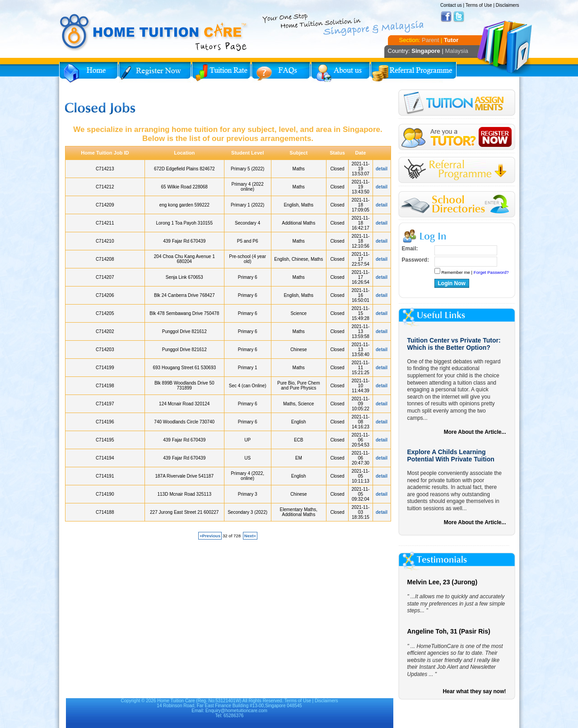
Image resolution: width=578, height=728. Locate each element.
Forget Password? (491, 272)
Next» (250, 536)
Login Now (452, 283)
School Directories (457, 204)
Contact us (451, 5)
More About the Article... (475, 432)
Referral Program (414, 72)
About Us (340, 72)
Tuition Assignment (457, 104)
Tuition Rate (221, 72)
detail (382, 169)
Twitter (459, 17)
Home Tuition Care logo (154, 33)
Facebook (446, 17)
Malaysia (456, 51)
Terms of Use (479, 5)
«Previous (210, 536)
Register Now (155, 72)
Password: (416, 260)
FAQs (281, 72)
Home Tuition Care (176, 701)
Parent (430, 40)
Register (457, 137)
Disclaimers (508, 5)
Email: (410, 249)
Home (89, 72)
